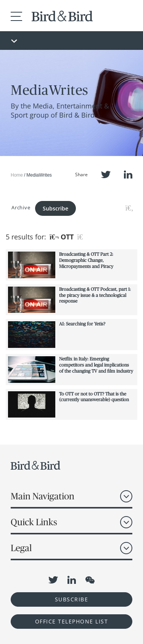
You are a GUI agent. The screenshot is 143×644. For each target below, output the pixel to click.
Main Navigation (43, 496)
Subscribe (55, 208)
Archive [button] (21, 207)
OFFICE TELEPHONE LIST (72, 621)
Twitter (106, 175)
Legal (21, 548)
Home (17, 175)
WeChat (90, 580)
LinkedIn (128, 175)
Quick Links (34, 522)
